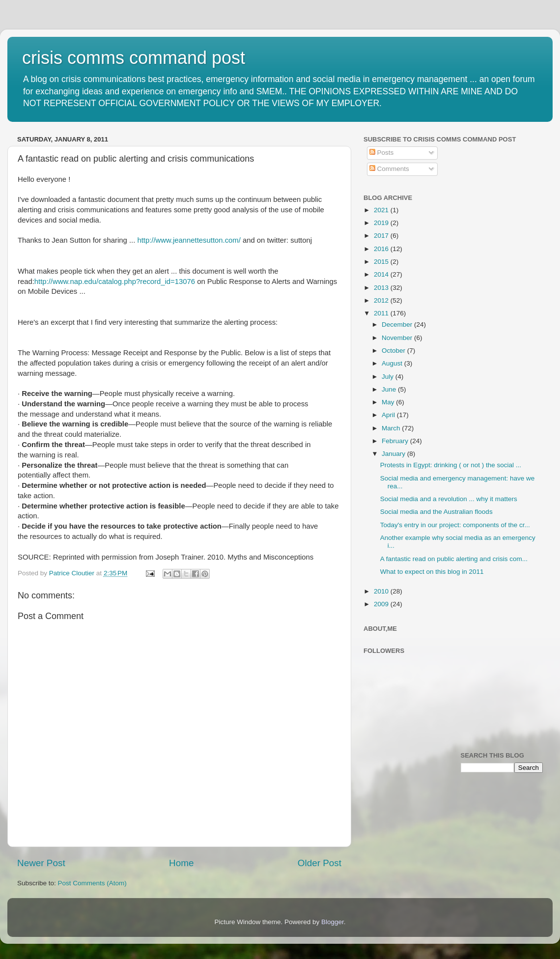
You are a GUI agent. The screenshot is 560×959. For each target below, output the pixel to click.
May (389, 402)
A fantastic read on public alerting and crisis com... (454, 559)
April (389, 415)
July (389, 377)
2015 (382, 262)
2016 (382, 249)
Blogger (333, 922)
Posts (382, 153)
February (396, 441)
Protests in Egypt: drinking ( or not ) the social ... (451, 465)
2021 (382, 210)
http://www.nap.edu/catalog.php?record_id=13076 (115, 282)
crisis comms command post (134, 58)
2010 (382, 591)
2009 (382, 604)
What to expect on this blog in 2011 (432, 572)
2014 (382, 274)
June (390, 389)
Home (181, 863)
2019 (382, 223)
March (392, 428)
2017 (382, 236)
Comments (389, 169)
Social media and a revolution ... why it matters (449, 499)
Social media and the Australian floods (436, 512)
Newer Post (41, 863)
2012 (382, 300)
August (393, 363)
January (394, 454)
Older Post (320, 863)
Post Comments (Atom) (92, 883)
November (398, 338)
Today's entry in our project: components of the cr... (455, 525)
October (394, 351)
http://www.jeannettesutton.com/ (189, 240)
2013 (382, 288)
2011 (382, 313)
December (398, 324)
